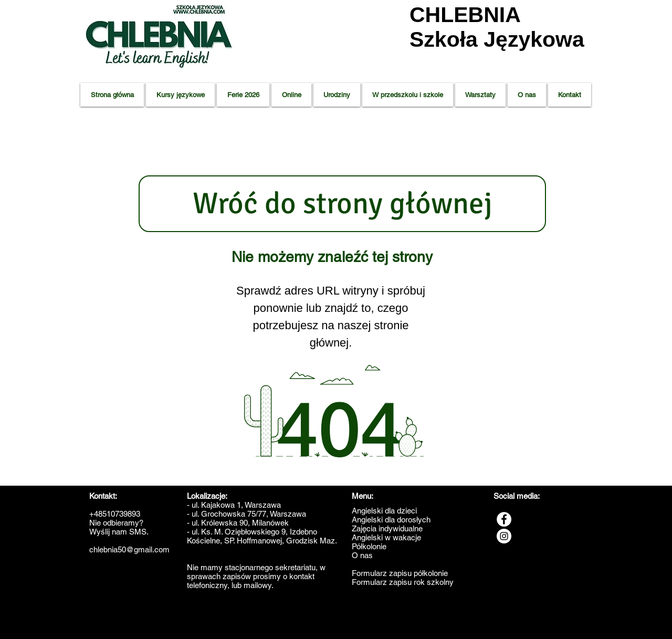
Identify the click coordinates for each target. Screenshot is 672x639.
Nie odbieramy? (116, 523)
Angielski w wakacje (386, 537)
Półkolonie (369, 546)
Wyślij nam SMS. (119, 532)
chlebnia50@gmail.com (129, 549)
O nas (362, 555)
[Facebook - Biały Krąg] (504, 519)
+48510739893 (115, 514)
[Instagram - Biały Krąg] (504, 536)
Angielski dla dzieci (384, 511)
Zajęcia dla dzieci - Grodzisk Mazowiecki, (133, 624)
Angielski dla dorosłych (391, 520)
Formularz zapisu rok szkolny (403, 582)
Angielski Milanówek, (409, 624)
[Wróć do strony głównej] (342, 204)
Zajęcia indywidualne (387, 528)
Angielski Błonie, (364, 624)
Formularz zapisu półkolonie (400, 573)
